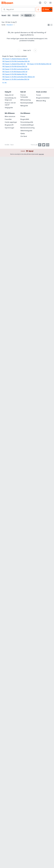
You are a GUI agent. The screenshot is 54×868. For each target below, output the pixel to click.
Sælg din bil (9, 95)
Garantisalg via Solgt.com (10, 99)
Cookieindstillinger (27, 125)
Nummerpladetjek (27, 103)
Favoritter (8, 119)
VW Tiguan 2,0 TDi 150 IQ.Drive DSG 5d (15, 66)
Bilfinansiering (26, 100)
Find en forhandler (24, 96)
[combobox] (18, 9)
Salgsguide (9, 108)
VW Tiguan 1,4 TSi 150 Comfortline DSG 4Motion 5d (18, 77)
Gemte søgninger (11, 122)
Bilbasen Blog (41, 101)
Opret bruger (9, 128)
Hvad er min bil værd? (10, 104)
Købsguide (24, 106)
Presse (23, 116)
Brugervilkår (25, 119)
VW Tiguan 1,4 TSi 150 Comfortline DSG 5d (16, 79)
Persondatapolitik (27, 122)
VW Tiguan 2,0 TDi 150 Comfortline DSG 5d (16, 61)
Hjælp (23, 133)
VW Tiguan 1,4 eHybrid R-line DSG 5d (14, 64)
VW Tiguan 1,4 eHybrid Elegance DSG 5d (15, 59)
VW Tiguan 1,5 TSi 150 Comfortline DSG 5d (16, 69)
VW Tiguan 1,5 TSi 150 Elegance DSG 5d (15, 72)
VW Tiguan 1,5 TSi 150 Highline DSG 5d (39, 64)
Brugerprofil (9, 125)
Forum (39, 95)
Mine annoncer (10, 116)
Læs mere (41, 154)
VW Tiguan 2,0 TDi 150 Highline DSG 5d (15, 74)
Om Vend (24, 136)
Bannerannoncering (27, 128)
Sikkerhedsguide (26, 131)
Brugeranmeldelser (43, 98)
